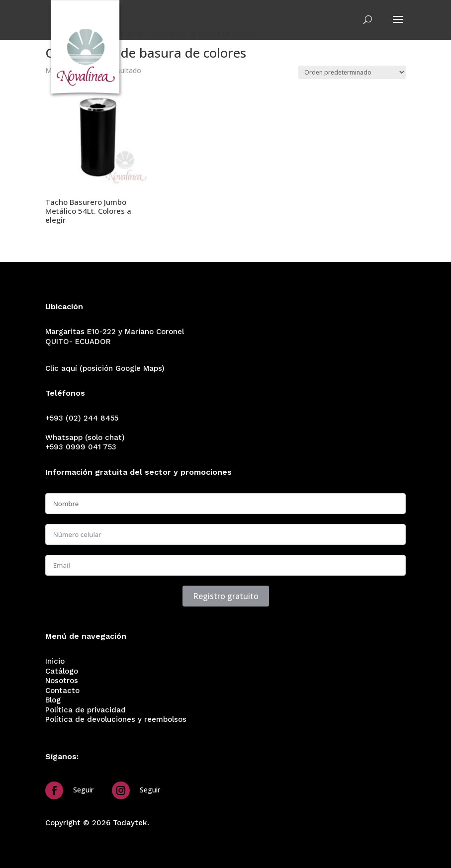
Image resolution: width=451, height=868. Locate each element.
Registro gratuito (226, 596)
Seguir (83, 790)
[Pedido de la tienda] (352, 72)
